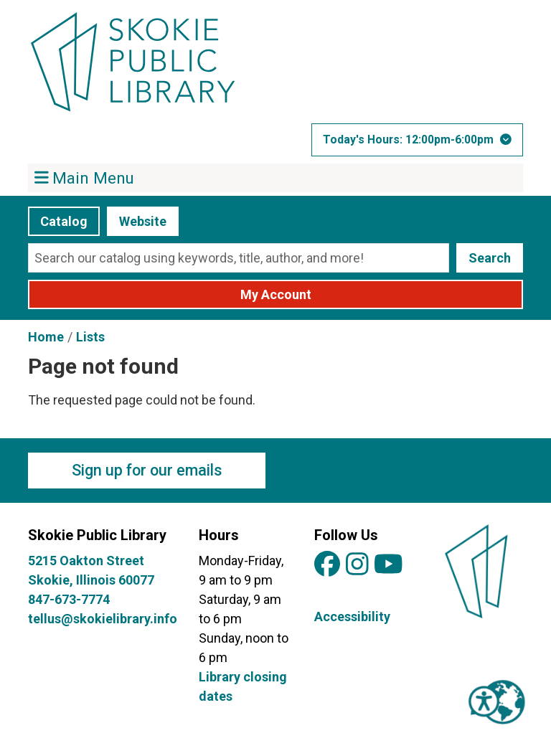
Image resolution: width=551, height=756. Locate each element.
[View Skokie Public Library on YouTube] (388, 565)
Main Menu (85, 177)
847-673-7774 (69, 599)
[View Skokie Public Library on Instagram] (357, 565)
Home (46, 337)
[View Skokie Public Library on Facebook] (327, 565)
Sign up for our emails (147, 470)
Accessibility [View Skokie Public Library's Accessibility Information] (352, 616)
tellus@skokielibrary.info (103, 619)
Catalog (64, 221)
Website (143, 221)
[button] (417, 140)
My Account (276, 294)
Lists (90, 337)
